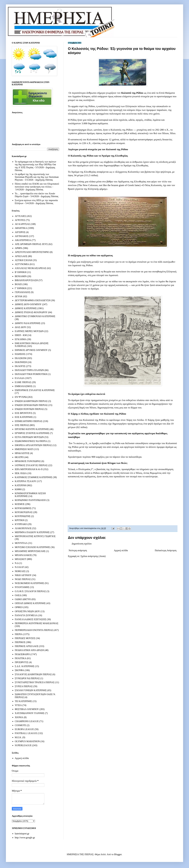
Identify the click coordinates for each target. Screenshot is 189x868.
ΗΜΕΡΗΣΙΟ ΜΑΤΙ (24, 449)
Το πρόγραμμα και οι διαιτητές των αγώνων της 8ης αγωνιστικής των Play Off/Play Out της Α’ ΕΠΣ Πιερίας (36, 164)
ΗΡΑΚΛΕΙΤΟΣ (22, 453)
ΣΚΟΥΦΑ (19, 670)
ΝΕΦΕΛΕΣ (20, 571)
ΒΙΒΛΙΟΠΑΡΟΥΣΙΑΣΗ (26, 280)
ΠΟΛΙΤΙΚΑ (20, 658)
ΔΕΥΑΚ (19, 296)
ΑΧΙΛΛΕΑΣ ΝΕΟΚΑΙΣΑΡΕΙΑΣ (30, 268)
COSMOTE (20, 725)
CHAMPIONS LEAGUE (27, 721)
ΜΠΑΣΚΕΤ (21, 559)
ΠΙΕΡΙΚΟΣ (20, 642)
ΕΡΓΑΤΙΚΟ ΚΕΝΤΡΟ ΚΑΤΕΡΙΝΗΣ (32, 429)
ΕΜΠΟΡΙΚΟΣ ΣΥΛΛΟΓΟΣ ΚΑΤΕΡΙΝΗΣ (35, 390)
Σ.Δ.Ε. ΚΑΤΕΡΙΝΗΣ (25, 666)
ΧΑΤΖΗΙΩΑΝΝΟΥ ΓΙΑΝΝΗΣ (30, 713)
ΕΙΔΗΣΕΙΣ (20, 354)
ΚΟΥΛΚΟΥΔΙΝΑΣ (24, 512)
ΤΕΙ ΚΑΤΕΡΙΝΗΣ (23, 701)
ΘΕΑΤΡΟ (19, 457)
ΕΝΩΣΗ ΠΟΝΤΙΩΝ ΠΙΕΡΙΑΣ (29, 409)
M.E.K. (18, 737)
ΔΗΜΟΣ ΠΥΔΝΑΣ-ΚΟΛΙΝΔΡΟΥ (31, 312)
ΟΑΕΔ (18, 595)
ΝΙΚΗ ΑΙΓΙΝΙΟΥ (23, 575)
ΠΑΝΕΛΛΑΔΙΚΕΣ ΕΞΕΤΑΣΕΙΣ (30, 619)
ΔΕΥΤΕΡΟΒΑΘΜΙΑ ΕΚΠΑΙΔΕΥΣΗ (33, 300)
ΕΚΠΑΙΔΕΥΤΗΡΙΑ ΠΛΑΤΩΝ (29, 370)
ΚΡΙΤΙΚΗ (19, 520)
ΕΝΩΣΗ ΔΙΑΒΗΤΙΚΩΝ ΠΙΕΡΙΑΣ (31, 401)
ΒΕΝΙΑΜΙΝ (21, 276)
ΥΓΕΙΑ (18, 705)
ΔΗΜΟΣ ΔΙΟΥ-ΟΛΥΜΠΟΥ (28, 304)
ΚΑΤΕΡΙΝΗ (21, 485)
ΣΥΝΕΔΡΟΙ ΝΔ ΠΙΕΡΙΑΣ (27, 678)
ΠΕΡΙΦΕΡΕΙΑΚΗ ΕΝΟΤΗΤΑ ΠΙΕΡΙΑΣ (34, 630)
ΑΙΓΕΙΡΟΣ (20, 232)
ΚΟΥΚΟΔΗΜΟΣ (23, 508)
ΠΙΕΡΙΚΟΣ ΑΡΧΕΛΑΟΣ (27, 646)
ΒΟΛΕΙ (18, 284)
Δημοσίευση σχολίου (82, 544)
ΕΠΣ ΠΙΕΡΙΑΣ (22, 425)
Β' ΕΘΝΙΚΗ (21, 272)
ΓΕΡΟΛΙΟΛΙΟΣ (22, 292)
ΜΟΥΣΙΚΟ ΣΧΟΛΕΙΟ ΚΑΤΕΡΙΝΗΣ (32, 547)
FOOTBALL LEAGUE (26, 733)
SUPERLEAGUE (23, 745)
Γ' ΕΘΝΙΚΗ (20, 288)
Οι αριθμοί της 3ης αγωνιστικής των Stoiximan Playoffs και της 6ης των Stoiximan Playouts (37, 177)
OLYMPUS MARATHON (27, 741)
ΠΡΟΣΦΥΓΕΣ (22, 662)
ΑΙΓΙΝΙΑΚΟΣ (21, 236)
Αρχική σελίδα (121, 550)
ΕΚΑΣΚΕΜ (21, 358)
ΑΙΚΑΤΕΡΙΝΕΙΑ (23, 240)
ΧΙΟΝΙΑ (19, 717)
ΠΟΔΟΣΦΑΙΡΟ (22, 654)
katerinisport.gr (22, 834)
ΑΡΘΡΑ (19, 248)
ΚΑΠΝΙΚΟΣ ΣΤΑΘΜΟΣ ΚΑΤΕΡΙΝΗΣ (34, 477)
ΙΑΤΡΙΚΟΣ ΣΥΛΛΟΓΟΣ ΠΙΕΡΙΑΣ (31, 465)
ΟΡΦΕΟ (19, 607)
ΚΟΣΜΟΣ (20, 504)
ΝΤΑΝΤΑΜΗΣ (22, 587)
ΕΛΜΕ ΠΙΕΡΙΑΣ (23, 382)
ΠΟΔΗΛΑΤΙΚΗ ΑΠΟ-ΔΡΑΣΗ (29, 650)
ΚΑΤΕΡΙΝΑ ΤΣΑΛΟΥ (25, 481)
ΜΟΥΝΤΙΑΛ (21, 543)
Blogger (118, 854)
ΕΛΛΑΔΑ (20, 378)
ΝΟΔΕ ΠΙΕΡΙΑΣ (23, 579)
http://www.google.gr (25, 838)
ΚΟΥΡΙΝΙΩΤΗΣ (23, 516)
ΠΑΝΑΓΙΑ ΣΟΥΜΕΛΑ (26, 615)
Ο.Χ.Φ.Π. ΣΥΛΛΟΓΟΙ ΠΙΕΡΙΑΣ (30, 591)
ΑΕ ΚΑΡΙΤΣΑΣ (22, 224)
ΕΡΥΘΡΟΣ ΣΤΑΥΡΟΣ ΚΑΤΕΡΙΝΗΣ (32, 433)
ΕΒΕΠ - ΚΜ (21, 335)
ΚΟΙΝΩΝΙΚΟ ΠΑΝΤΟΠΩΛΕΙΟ (30, 500)
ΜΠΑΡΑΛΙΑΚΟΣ (23, 555)
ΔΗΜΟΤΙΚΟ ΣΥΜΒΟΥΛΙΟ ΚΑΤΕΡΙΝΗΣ (35, 316)
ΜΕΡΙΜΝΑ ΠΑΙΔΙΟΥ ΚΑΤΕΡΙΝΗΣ (32, 532)
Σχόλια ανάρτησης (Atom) (93, 556)
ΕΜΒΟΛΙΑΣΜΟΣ (23, 386)
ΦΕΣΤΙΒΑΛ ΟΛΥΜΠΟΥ (27, 709)
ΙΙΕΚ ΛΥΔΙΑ (21, 473)
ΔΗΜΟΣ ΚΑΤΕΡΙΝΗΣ (26, 308)
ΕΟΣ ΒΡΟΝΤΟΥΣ (23, 413)
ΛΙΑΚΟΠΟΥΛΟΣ (23, 528)
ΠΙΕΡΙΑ (19, 634)
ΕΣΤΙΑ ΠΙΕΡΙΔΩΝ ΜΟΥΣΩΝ (29, 437)
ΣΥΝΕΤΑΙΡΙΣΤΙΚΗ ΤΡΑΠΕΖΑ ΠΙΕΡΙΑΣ (35, 682)
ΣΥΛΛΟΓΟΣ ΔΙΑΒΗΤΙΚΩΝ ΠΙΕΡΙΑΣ (33, 674)
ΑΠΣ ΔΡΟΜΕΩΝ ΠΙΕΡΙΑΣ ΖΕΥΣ (31, 244)
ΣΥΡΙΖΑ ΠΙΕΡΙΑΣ (24, 686)
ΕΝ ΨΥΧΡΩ (21, 397)
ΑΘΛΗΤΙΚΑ (21, 228)
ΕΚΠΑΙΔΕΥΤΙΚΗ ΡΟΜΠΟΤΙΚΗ (31, 374)
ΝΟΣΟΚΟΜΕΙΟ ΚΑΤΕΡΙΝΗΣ (29, 583)
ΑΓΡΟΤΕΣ (20, 220)
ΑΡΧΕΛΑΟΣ (21, 256)
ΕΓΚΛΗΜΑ (21, 339)
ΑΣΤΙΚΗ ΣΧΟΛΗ (23, 260)
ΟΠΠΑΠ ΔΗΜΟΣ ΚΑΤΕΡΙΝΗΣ (30, 603)
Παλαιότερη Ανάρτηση (166, 550)
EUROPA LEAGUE (24, 729)
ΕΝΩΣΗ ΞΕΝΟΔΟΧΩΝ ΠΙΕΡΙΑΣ (31, 405)
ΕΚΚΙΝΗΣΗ (21, 362)
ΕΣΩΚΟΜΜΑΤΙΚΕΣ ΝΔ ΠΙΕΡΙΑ (31, 441)
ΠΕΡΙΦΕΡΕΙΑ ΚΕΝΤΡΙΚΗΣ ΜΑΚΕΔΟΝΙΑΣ (37, 623)
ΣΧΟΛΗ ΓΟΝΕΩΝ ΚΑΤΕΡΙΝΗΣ (31, 690)
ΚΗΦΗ (18, 489)
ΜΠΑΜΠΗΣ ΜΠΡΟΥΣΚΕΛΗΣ (30, 551)
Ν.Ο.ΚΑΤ (19, 567)
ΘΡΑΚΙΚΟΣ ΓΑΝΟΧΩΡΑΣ (28, 461)
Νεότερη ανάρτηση (78, 550)
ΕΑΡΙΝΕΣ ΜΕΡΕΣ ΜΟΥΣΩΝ (29, 331)
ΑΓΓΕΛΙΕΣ (20, 216)
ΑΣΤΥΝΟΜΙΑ (22, 264)
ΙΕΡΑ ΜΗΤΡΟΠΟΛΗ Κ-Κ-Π (29, 469)
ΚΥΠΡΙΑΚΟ (21, 524)
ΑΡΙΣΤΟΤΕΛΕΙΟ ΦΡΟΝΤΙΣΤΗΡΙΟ (32, 252)
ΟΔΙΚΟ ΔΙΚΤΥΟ (23, 599)
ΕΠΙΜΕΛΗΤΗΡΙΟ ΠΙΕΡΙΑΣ (29, 421)
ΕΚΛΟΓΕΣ (20, 366)
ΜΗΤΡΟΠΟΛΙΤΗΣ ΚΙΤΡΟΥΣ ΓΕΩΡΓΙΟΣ (35, 536)
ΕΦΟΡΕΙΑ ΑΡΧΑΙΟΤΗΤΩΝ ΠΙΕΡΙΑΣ (33, 445)
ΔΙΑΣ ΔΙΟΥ (21, 327)
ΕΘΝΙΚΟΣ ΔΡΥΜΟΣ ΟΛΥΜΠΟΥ (31, 350)
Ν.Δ (17, 563)
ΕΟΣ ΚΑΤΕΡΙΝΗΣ (24, 417)
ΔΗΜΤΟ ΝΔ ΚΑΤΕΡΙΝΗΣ (28, 323)
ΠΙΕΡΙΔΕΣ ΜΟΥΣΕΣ (25, 638)
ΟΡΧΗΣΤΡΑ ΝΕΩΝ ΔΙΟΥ (27, 611)
